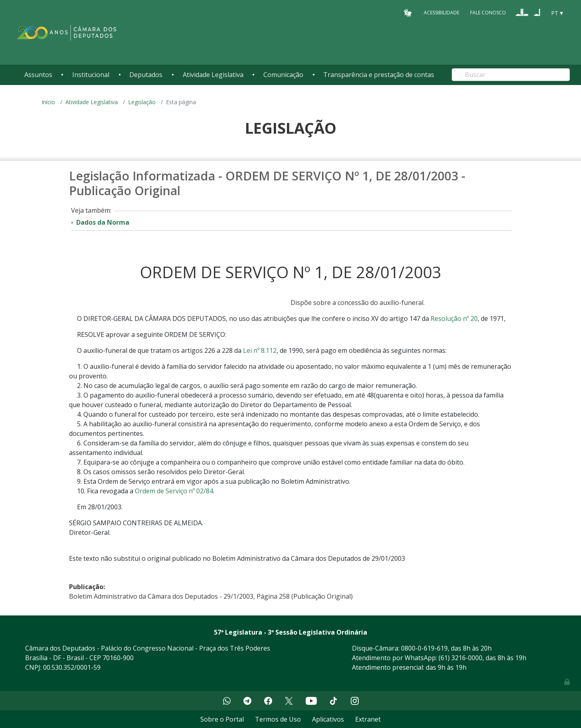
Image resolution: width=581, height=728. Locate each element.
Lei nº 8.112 (260, 350)
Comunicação (283, 75)
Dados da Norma (103, 222)
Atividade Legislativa (213, 75)
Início (48, 102)
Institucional (91, 75)
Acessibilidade (442, 13)
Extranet (368, 719)
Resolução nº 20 (454, 318)
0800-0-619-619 (424, 648)
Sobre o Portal (222, 719)
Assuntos (38, 75)
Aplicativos (328, 719)
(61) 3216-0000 (460, 658)
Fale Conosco (488, 13)
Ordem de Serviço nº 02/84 (174, 491)
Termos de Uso (278, 719)
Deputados (146, 75)
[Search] (511, 75)
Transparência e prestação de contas (379, 75)
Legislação (142, 102)
